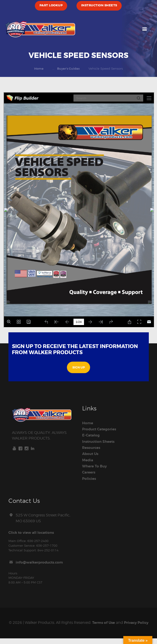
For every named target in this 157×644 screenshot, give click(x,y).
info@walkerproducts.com (41, 562)
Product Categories (101, 429)
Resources (92, 448)
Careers (89, 472)
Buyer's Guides (68, 69)
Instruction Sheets (100, 442)
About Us (91, 454)
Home (39, 69)
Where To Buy (95, 466)
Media (88, 460)
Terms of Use (109, 622)
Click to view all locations (33, 532)
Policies (89, 478)
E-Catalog (91, 435)
